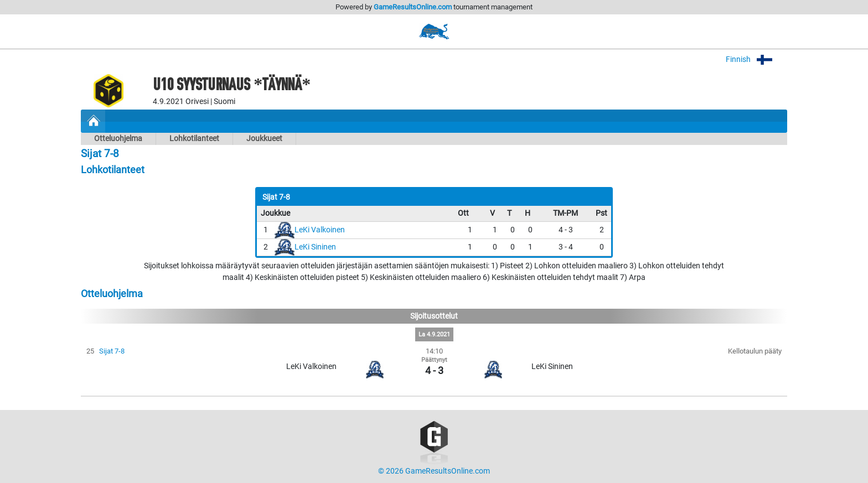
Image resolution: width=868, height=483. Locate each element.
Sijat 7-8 (112, 351)
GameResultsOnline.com (413, 7)
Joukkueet (264, 139)
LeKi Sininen (315, 247)
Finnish (756, 59)
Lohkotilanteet (194, 139)
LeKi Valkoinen (320, 230)
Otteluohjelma (118, 139)
